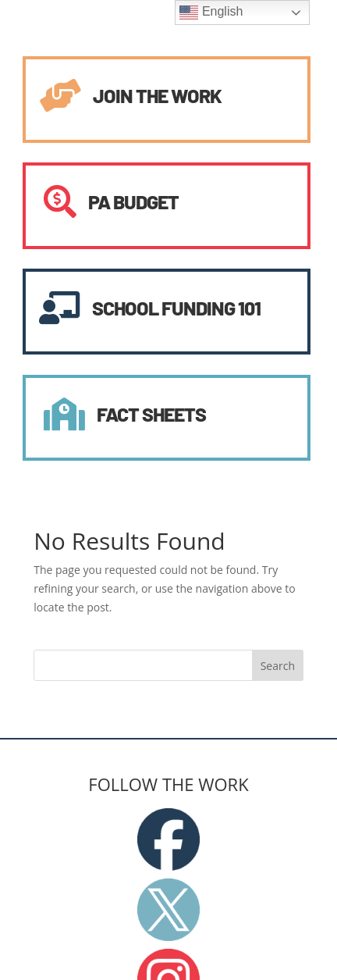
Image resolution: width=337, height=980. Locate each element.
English (211, 12)
